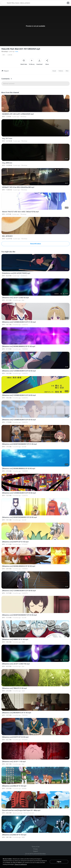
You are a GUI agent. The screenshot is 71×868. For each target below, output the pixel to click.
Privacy (35, 849)
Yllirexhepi (5, 52)
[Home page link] (4, 3)
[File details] (35, 106)
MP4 (4, 55)
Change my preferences (21, 864)
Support (36, 851)
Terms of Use (36, 847)
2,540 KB (10, 55)
